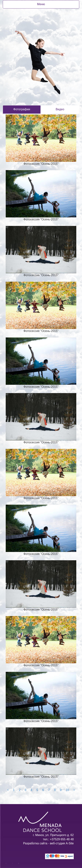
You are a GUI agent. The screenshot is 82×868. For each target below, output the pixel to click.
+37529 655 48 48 (61, 839)
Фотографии (22, 109)
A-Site (70, 843)
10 (67, 790)
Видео (60, 109)
